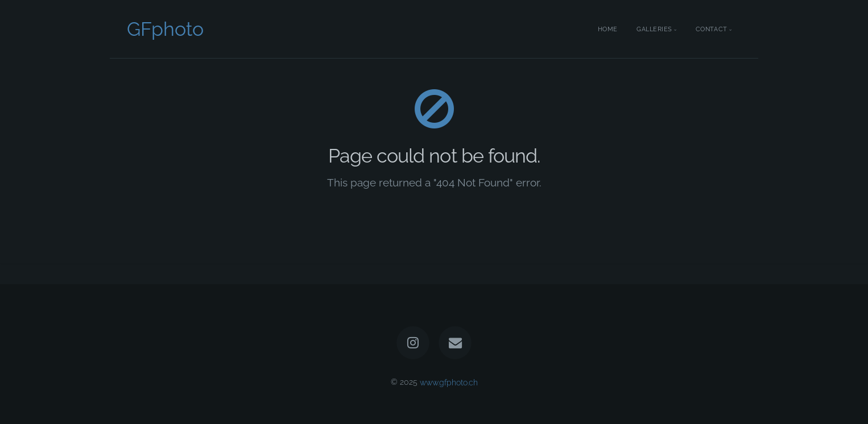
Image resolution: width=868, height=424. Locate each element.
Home (608, 29)
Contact (712, 29)
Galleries (654, 29)
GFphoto (165, 29)
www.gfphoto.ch (449, 382)
